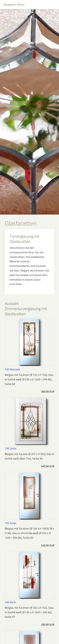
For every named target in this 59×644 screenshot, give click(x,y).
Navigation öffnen (14, 5)
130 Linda (10, 449)
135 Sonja (10, 523)
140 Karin (10, 602)
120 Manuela (12, 369)
